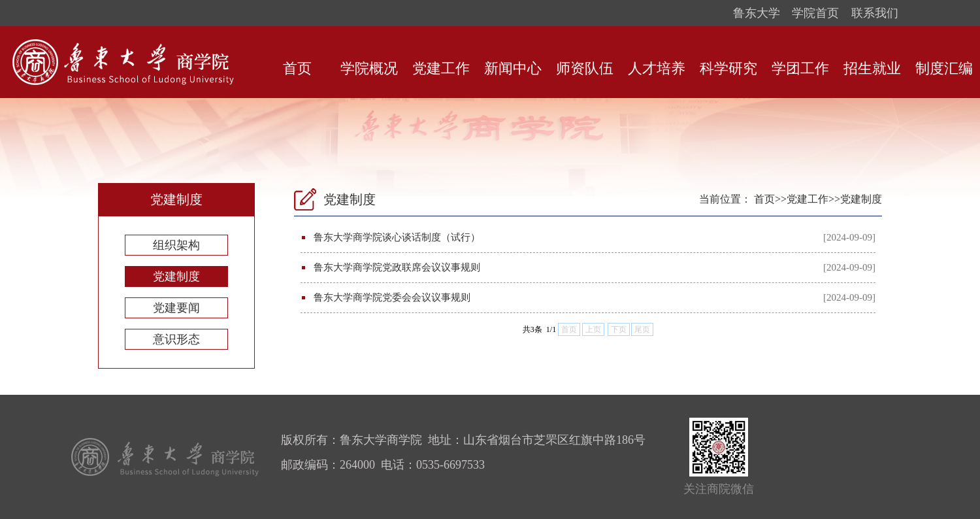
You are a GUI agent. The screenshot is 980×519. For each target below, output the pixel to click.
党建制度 (176, 276)
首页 (297, 68)
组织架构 (176, 245)
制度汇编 (944, 68)
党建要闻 (176, 308)
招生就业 (872, 68)
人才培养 (657, 68)
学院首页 (815, 13)
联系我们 (875, 13)
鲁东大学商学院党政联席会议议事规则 (397, 267)
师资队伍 (585, 68)
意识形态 (176, 339)
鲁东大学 (757, 13)
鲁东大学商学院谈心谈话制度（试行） (397, 237)
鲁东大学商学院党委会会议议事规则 (392, 297)
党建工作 (441, 68)
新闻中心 (513, 68)
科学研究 (728, 68)
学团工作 (800, 68)
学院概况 (369, 68)
